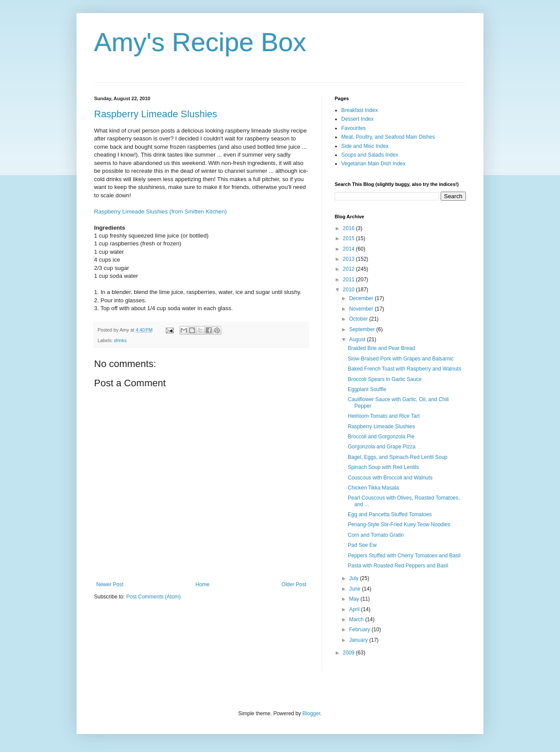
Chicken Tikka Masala (373, 488)
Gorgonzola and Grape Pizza (382, 447)
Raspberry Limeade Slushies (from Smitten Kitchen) (160, 212)
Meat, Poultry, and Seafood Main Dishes (388, 137)
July (355, 578)
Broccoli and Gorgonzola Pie (381, 437)
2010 (350, 290)
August (358, 339)
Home (203, 584)
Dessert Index (357, 119)
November (362, 309)
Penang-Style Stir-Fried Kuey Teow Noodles (399, 525)
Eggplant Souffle (367, 389)
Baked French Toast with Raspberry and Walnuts (404, 369)
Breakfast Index (359, 110)
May (355, 599)
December (362, 298)
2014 (350, 249)
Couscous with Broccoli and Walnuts (390, 478)
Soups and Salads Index (370, 155)
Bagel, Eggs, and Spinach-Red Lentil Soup (398, 457)
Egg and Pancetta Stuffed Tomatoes (390, 514)
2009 (350, 653)
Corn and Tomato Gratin (376, 535)
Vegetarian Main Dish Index (373, 164)
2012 (350, 269)
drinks (121, 340)
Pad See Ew (362, 545)
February (360, 630)
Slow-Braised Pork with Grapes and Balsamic (401, 359)
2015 (350, 238)
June (355, 589)
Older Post (294, 584)
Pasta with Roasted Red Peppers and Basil (398, 566)
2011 (350, 280)
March (357, 619)
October (359, 319)
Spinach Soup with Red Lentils (383, 467)
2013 (350, 259)
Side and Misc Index (365, 146)
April (355, 609)
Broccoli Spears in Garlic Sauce (385, 379)
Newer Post (110, 584)
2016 (350, 228)
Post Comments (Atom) (153, 597)
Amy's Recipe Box (200, 42)
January (359, 640)
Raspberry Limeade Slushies (156, 114)
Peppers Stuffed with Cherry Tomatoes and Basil (404, 556)
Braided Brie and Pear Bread (381, 348)
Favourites (353, 128)
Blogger (311, 714)
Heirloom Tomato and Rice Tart (384, 416)
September (363, 329)
